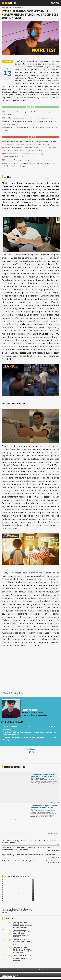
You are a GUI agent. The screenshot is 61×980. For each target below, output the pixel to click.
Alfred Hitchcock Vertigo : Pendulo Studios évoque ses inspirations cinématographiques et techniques (26, 849)
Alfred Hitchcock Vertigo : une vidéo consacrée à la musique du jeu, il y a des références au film (30, 856)
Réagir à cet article (12, 694)
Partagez (31, 750)
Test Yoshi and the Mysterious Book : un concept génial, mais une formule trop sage (22, 925)
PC (23, 7)
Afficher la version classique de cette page (30, 970)
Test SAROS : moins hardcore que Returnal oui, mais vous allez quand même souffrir (23, 951)
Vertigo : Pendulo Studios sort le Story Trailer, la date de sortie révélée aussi (30, 862)
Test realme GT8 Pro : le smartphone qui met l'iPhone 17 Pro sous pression (22, 958)
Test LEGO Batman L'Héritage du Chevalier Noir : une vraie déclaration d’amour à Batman (22, 934)
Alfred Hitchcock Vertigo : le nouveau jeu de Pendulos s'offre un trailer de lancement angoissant (29, 842)
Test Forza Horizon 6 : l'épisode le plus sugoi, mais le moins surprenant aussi (22, 943)
